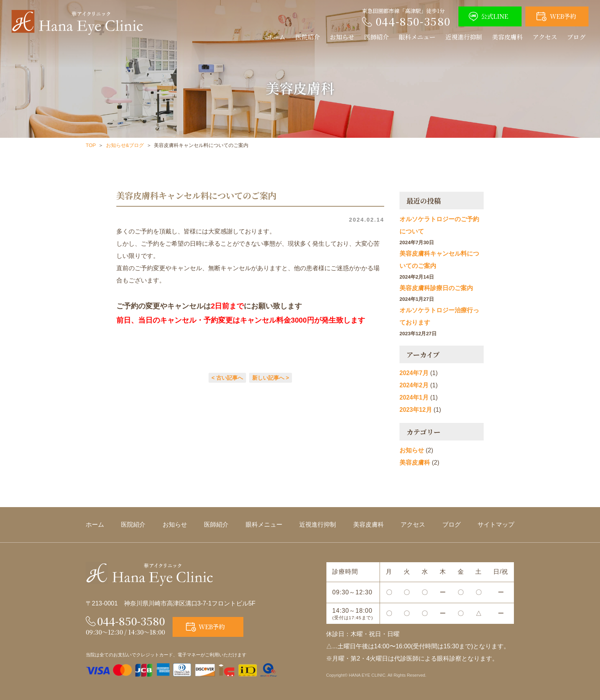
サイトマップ (496, 525)
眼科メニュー (417, 37)
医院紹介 (308, 37)
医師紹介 (377, 37)
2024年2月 (414, 385)
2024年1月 (414, 397)
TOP (91, 145)
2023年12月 (416, 410)
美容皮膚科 (507, 37)
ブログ (576, 37)
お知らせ (342, 37)
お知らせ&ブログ (125, 145)
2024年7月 (414, 373)
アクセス (545, 37)
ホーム (276, 37)
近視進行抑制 (464, 37)
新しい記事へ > (271, 378)
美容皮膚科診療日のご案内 (436, 288)
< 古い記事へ (227, 378)
